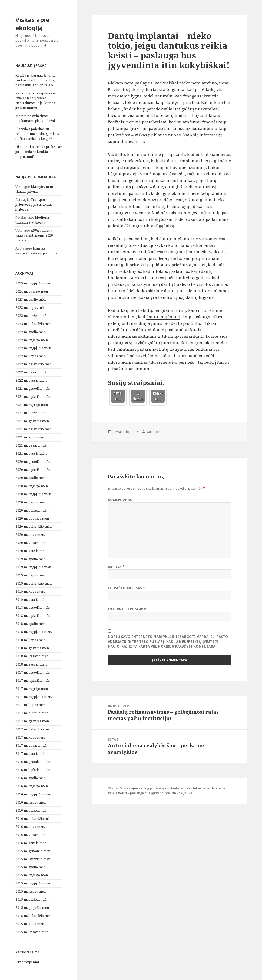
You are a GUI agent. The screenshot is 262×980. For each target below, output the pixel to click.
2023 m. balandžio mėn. (34, 324)
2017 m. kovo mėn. (30, 737)
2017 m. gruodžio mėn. (33, 672)
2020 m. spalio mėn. (31, 478)
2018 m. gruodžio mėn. (33, 607)
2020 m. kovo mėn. (30, 535)
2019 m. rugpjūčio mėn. (34, 567)
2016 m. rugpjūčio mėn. (34, 794)
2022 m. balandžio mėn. (34, 364)
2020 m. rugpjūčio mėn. (34, 494)
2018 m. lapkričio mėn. (33, 616)
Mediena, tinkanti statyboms (33, 220)
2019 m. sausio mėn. (31, 600)
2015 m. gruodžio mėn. (33, 851)
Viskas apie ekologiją (32, 24)
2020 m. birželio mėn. (32, 510)
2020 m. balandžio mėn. (34, 527)
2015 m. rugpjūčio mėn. (34, 883)
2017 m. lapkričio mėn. (33, 681)
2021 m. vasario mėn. (32, 445)
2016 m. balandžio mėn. (34, 819)
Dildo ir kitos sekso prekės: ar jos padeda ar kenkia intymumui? (39, 152)
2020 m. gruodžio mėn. (33, 462)
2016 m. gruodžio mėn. (33, 762)
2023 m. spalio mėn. (31, 299)
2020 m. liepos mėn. (31, 502)
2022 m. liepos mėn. (31, 356)
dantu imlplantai (163, 317)
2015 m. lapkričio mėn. (33, 859)
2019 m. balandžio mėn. (34, 583)
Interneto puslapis (128, 609)
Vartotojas (154, 432)
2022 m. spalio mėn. (31, 332)
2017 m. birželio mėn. (32, 713)
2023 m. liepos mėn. (31, 308)
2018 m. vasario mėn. (32, 656)
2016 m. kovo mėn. (30, 827)
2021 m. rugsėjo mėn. (32, 405)
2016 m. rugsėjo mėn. (32, 786)
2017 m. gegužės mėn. (33, 721)
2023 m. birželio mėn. (32, 316)
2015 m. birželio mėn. (32, 899)
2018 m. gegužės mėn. (33, 648)
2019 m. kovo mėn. (30, 591)
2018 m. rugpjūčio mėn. (34, 632)
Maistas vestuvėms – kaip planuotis (36, 251)
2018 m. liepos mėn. (31, 640)
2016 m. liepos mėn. (31, 802)
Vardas (116, 567)
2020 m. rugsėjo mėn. (32, 486)
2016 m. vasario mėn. (32, 835)
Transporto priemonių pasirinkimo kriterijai (34, 204)
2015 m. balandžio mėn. (34, 916)
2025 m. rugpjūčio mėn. (34, 283)
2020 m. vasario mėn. (32, 543)
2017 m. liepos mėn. (31, 705)
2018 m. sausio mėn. (31, 664)
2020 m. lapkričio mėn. (33, 470)
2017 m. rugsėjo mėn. (32, 689)
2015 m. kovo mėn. (30, 924)
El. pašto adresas (126, 588)
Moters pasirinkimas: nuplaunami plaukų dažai (35, 118)
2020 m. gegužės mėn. (33, 518)
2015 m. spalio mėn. (31, 867)
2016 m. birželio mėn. (32, 810)
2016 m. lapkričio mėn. (33, 770)
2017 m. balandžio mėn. (34, 729)
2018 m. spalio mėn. (31, 624)
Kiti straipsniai (27, 962)
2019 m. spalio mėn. (31, 559)
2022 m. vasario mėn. (32, 372)
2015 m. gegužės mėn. (33, 908)
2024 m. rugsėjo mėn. (32, 291)
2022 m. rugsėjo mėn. (32, 340)
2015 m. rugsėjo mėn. (32, 875)
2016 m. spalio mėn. (31, 778)
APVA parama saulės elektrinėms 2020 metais (34, 235)
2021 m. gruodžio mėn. (33, 389)
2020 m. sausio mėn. (31, 551)
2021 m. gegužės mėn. (33, 421)
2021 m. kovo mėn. (30, 437)
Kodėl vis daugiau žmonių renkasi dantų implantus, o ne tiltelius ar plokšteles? (37, 80)
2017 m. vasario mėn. (32, 745)
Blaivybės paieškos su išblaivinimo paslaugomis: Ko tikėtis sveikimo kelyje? (38, 134)
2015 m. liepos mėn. (31, 891)
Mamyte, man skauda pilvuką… (34, 189)
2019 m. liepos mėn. (31, 575)
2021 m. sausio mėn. (31, 453)
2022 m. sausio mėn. (31, 380)
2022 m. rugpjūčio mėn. (34, 348)
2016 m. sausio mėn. (31, 843)
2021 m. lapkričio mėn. (33, 397)
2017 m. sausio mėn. (31, 754)
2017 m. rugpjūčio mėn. (34, 697)
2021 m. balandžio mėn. (34, 429)
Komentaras (120, 500)
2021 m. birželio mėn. (32, 413)
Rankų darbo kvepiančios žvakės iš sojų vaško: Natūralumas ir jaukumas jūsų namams (35, 101)
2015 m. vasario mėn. (32, 932)
